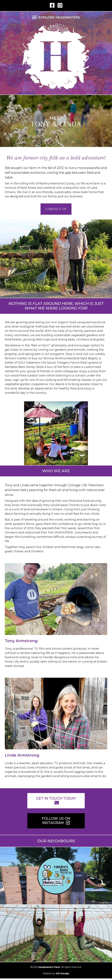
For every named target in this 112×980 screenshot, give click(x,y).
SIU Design (63, 973)
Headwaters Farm (49, 967)
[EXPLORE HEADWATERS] (56, 17)
